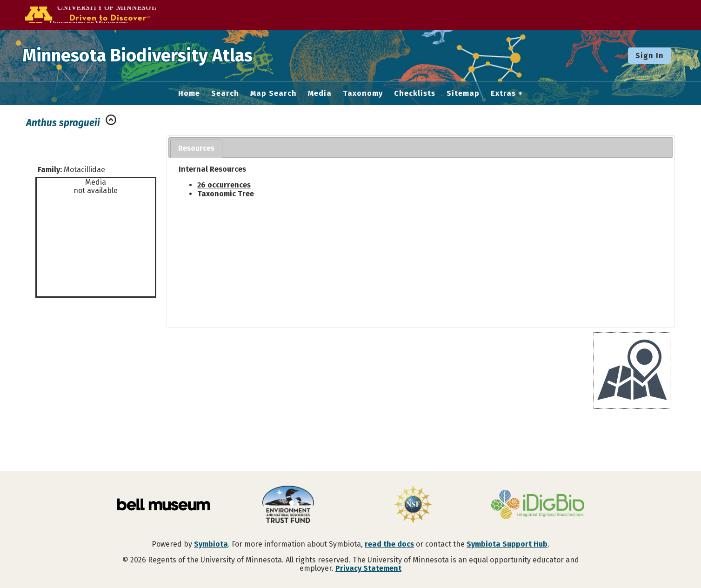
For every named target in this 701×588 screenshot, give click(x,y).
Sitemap (463, 94)
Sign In (650, 56)
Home (189, 94)
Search (225, 94)
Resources (196, 148)
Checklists (415, 94)
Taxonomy (363, 94)
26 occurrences (224, 185)
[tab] (196, 149)
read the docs (389, 544)
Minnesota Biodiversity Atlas (145, 55)
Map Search (274, 94)
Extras (503, 94)
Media (320, 94)
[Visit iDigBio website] (538, 505)
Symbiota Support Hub (507, 544)
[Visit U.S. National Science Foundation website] (413, 505)
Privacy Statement (368, 568)
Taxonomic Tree (226, 194)
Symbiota (211, 544)
